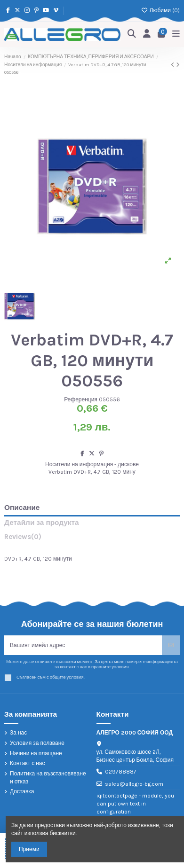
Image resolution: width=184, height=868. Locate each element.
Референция (81, 399)
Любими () (160, 10)
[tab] (92, 539)
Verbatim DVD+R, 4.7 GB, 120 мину (92, 472)
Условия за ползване (37, 743)
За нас (18, 733)
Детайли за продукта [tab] (42, 523)
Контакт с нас (28, 763)
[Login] (147, 34)
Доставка (22, 791)
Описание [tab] (22, 508)
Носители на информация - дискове (92, 464)
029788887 (121, 772)
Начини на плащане (36, 753)
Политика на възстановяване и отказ (48, 778)
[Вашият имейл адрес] (83, 645)
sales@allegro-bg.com (134, 784)
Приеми (29, 849)
